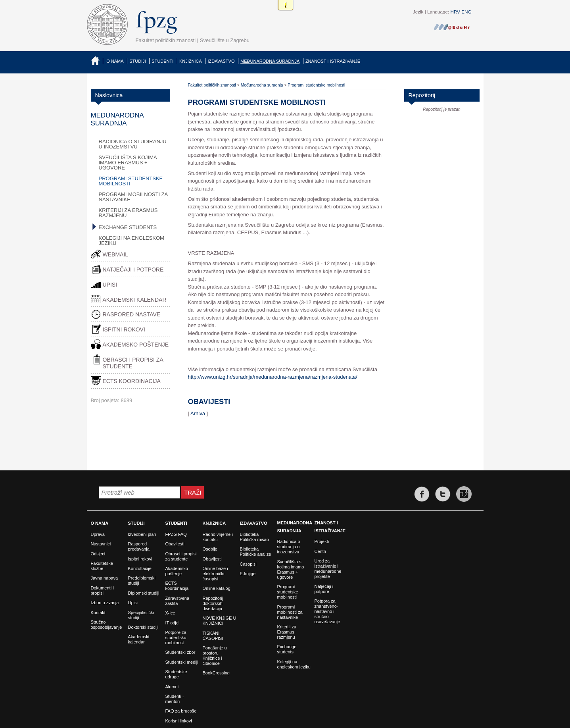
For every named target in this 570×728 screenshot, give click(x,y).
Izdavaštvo (221, 61)
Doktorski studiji (143, 627)
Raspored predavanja (139, 546)
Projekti (322, 541)
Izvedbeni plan (142, 534)
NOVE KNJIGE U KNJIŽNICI (220, 621)
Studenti (162, 61)
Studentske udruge (176, 674)
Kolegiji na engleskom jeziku (131, 241)
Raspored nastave (132, 314)
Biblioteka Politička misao (254, 537)
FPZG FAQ (176, 534)
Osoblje (210, 549)
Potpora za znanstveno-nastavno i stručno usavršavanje (327, 611)
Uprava (98, 534)
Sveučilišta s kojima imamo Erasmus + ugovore (128, 163)
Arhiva (198, 413)
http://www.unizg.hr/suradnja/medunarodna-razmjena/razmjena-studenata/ (273, 377)
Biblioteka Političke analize (256, 552)
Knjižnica (191, 61)
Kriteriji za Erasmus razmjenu (128, 213)
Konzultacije (140, 568)
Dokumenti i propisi (102, 590)
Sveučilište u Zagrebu (225, 40)
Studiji (138, 61)
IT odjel (173, 623)
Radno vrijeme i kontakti (218, 537)
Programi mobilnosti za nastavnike (133, 197)
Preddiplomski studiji (142, 581)
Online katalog (217, 588)
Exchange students (128, 227)
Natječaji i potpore (133, 270)
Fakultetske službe (102, 566)
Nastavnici (101, 544)
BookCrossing (216, 673)
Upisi (110, 285)
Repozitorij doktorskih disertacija (213, 603)
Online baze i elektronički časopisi (215, 574)
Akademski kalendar (135, 300)
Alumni (172, 687)
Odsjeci (98, 554)
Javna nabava (105, 578)
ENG (466, 12)
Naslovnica (97, 61)
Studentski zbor (180, 652)
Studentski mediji (182, 662)
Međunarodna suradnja (270, 61)
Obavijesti (175, 544)
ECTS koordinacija (177, 586)
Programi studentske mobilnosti (131, 181)
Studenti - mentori (175, 699)
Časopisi (248, 564)
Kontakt (98, 612)
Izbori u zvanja (105, 603)
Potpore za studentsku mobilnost (176, 637)
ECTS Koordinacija (132, 381)
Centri (320, 551)
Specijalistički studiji (141, 615)
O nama (115, 61)
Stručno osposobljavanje (107, 625)
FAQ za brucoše (181, 711)
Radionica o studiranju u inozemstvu (133, 144)
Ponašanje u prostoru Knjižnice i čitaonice (215, 656)
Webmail (116, 254)
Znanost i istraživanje (333, 61)
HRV (455, 12)
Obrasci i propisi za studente (133, 363)
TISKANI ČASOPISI (213, 636)
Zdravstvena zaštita (178, 601)
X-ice (170, 613)
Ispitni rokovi (124, 329)
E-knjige (248, 574)
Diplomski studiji (144, 593)
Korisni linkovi (179, 721)
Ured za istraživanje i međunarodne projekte (328, 569)
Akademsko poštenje (136, 345)
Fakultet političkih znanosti (166, 40)
